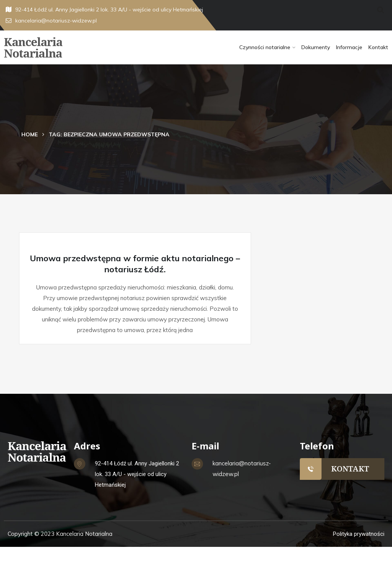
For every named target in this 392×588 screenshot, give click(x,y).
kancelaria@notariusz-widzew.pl (51, 21)
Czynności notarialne (265, 47)
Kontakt (378, 47)
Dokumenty (316, 47)
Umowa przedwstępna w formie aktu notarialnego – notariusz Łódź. (135, 264)
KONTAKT (350, 469)
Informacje (349, 47)
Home (30, 134)
